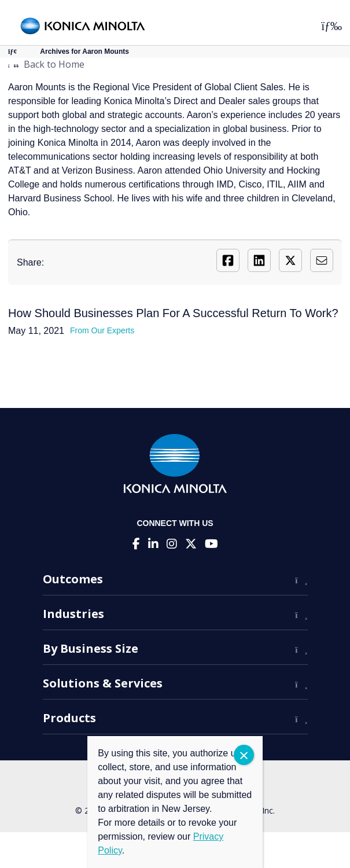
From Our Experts (102, 330)
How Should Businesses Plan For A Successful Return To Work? (173, 313)
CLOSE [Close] (244, 755)
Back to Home (46, 64)
